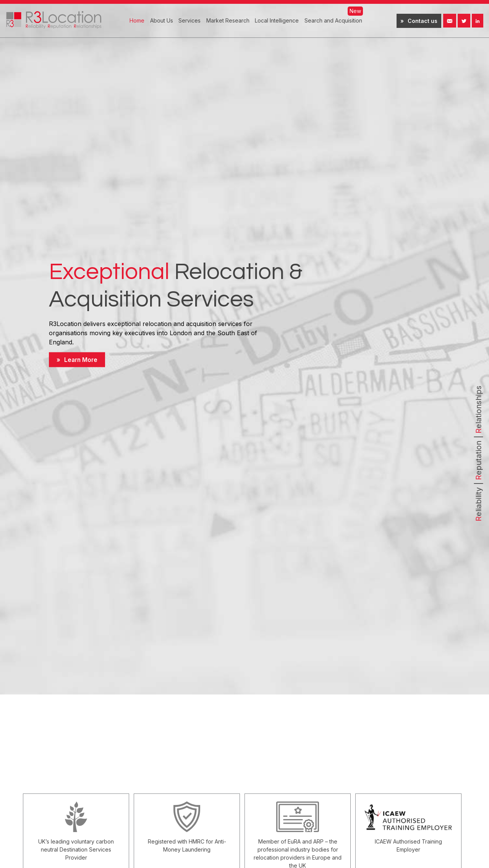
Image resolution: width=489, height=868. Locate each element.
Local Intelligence (277, 20)
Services (189, 20)
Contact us (423, 21)
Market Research (228, 20)
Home (137, 20)
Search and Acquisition (333, 20)
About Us (162, 20)
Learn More (82, 360)
